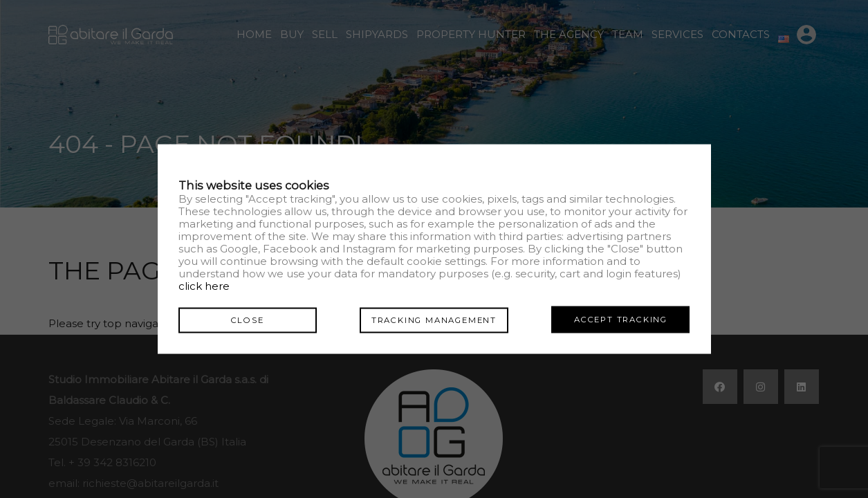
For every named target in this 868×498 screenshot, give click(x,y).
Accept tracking (621, 319)
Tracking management (434, 319)
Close (248, 319)
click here (204, 286)
